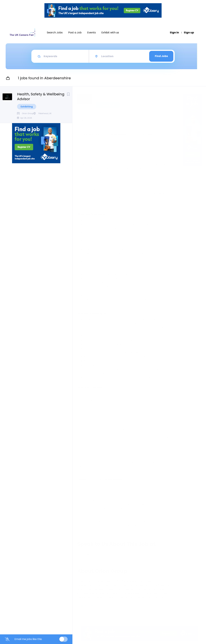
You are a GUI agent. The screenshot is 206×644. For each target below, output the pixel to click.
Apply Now (108, 105)
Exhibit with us (110, 33)
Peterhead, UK (86, 120)
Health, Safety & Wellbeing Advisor (41, 97)
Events (91, 33)
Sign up (189, 33)
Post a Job (75, 33)
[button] (176, 105)
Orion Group (107, 94)
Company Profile (88, 606)
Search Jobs (55, 33)
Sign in (174, 33)
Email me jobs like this (28, 639)
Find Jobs (161, 56)
